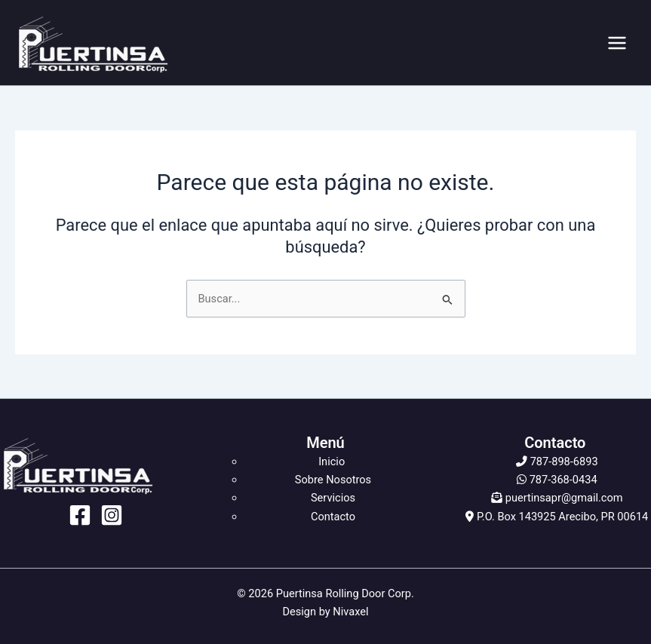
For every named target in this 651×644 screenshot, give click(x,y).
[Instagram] (112, 515)
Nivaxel (350, 612)
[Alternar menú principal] (617, 43)
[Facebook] (80, 515)
